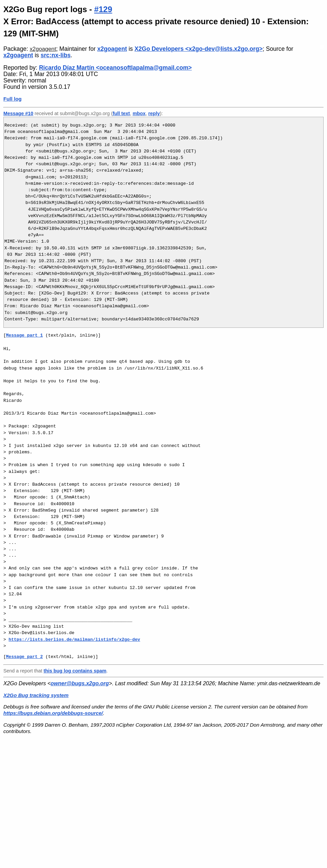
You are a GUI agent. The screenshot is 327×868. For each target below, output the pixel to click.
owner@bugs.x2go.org (80, 683)
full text (121, 113)
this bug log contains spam (75, 671)
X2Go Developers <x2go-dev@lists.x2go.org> (199, 49)
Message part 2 (24, 657)
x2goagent (43, 49)
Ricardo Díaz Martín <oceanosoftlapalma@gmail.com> (115, 68)
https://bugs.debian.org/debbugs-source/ (53, 713)
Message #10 (18, 113)
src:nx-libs (55, 55)
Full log (12, 99)
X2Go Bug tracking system (36, 695)
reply (154, 113)
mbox (139, 113)
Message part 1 (24, 335)
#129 (103, 9)
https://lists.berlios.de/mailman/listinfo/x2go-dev (75, 639)
